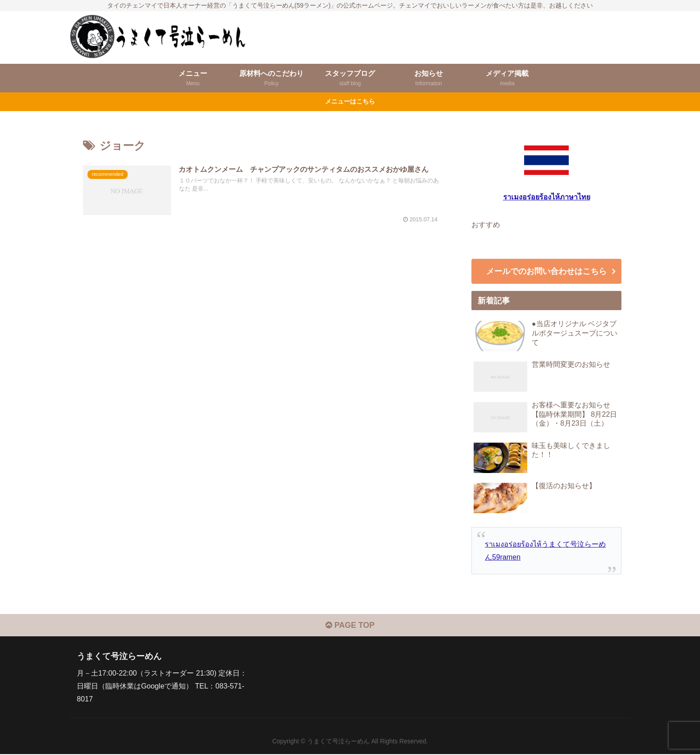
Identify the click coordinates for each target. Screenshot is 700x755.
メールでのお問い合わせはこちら (546, 272)
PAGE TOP (350, 626)
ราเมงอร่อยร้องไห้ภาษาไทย (547, 197)
